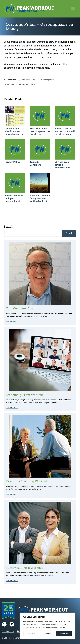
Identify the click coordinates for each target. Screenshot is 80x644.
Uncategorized (48, 80)
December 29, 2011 (29, 80)
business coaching (14, 84)
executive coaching (30, 84)
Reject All (48, 634)
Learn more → (12, 321)
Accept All (64, 634)
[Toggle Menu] (73, 9)
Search (69, 233)
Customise (31, 634)
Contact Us (8, 631)
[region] (47, 626)
